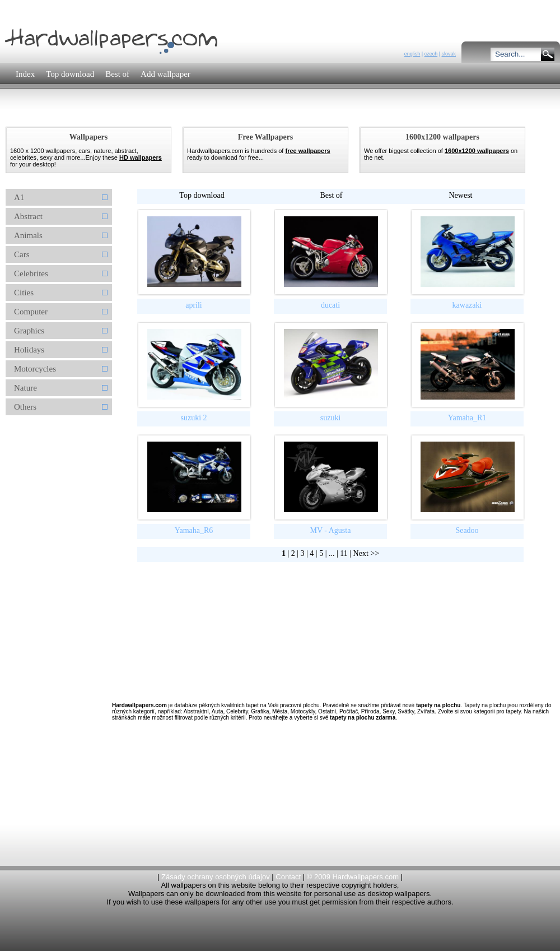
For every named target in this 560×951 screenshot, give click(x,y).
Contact (288, 877)
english (412, 54)
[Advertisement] (50, 443)
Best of (331, 195)
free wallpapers (307, 151)
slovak (449, 54)
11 (344, 553)
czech (431, 54)
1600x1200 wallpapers (477, 151)
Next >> (367, 553)
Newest (461, 195)
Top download (202, 195)
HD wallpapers (141, 157)
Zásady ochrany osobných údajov (216, 877)
